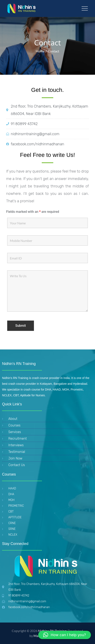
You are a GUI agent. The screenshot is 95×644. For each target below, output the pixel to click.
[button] (65, 635)
